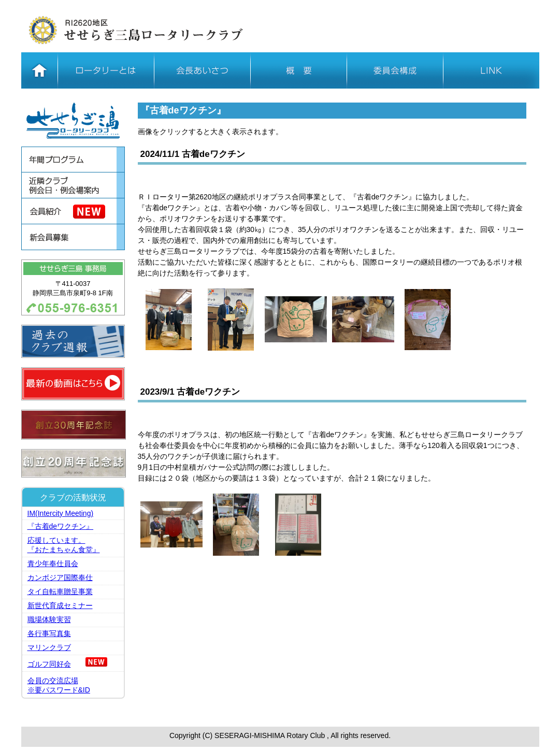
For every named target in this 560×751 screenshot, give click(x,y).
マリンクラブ (49, 647)
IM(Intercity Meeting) (61, 513)
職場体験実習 (49, 619)
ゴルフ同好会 (49, 664)
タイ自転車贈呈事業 (60, 591)
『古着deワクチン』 (61, 526)
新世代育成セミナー (60, 605)
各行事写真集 (49, 633)
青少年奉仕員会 (53, 564)
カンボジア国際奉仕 (60, 577)
